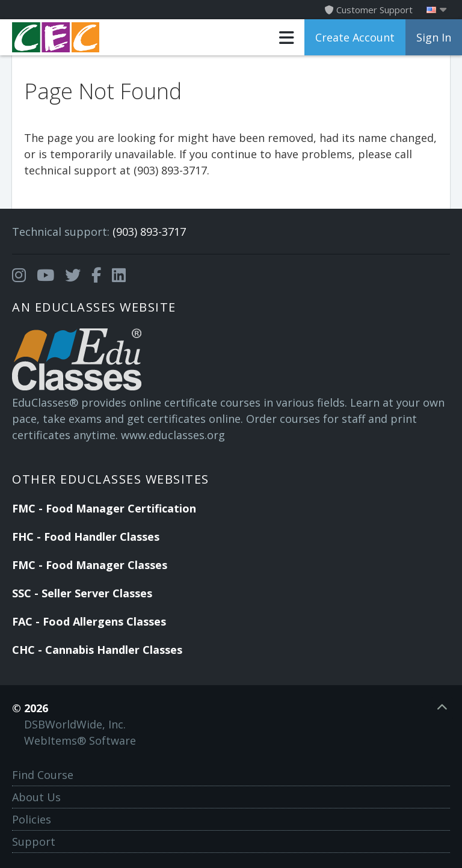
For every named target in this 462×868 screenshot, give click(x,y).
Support (34, 842)
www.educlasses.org (173, 435)
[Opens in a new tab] (19, 275)
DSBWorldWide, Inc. (75, 724)
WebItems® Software (80, 740)
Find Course (43, 775)
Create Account (355, 37)
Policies (32, 819)
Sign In (434, 37)
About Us (36, 797)
